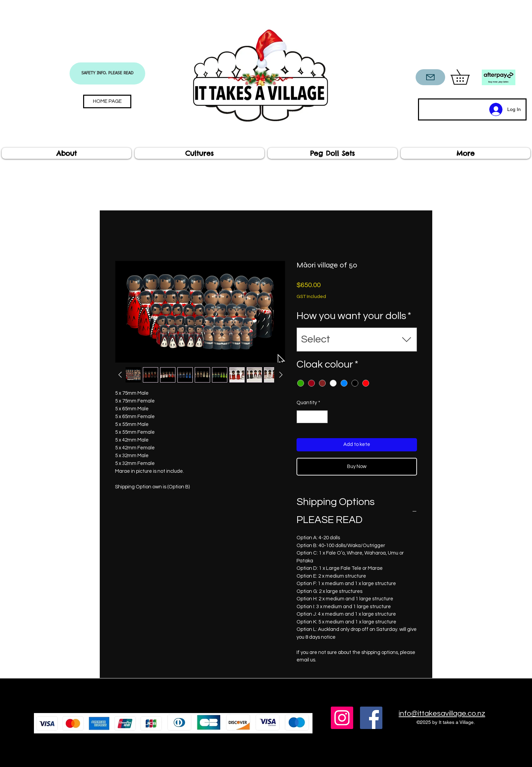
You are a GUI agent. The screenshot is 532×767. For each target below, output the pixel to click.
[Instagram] (342, 718)
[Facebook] (371, 718)
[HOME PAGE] (107, 101)
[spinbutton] (312, 417)
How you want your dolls (354, 316)
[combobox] (357, 340)
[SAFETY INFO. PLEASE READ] (107, 73)
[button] (467, 77)
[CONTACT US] (430, 77)
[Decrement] (302, 417)
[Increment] (322, 417)
